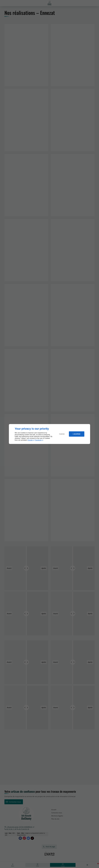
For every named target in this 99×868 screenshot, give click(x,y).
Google (30, 440)
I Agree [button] (77, 434)
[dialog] (49, 434)
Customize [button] (62, 434)
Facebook (38, 440)
